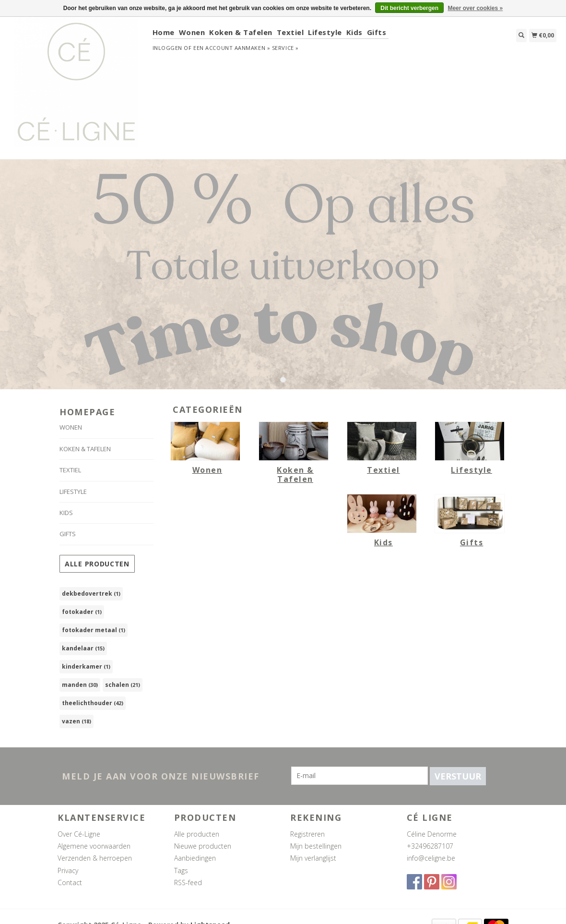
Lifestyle (325, 32)
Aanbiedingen (195, 858)
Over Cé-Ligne (79, 834)
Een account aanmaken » (232, 48)
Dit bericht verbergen (409, 8)
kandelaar (83, 648)
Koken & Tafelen (241, 32)
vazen (77, 721)
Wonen (192, 32)
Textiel (290, 32)
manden (80, 685)
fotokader (82, 612)
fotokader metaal (94, 630)
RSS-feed (188, 882)
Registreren (307, 834)
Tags (181, 870)
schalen (123, 685)
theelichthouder (93, 703)
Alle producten (97, 564)
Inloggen (167, 48)
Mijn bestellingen (316, 846)
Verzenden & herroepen (95, 858)
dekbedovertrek (91, 594)
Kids (354, 32)
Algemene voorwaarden (94, 846)
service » (285, 48)
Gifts (377, 32)
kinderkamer (86, 666)
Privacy (68, 870)
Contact (70, 882)
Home (164, 32)
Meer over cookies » (475, 8)
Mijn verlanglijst (313, 858)
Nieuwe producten (203, 846)
